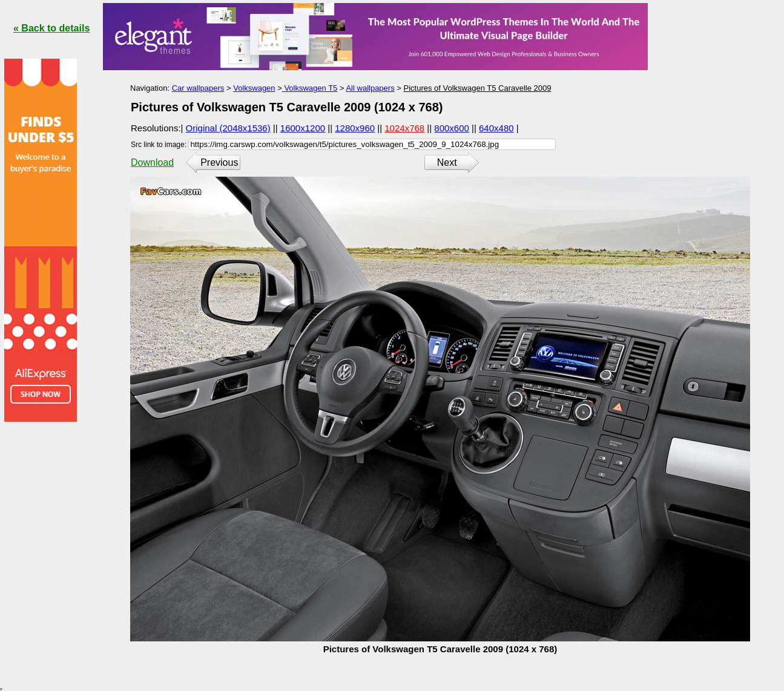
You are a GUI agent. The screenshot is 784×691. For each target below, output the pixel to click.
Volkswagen (254, 88)
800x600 (452, 128)
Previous (219, 162)
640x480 (496, 128)
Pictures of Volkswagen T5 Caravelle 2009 (477, 88)
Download (152, 162)
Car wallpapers (198, 88)
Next (447, 162)
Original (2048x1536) (228, 128)
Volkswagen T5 (310, 88)
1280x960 (355, 128)
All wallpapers (370, 88)
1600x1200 (303, 128)
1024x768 (404, 128)
